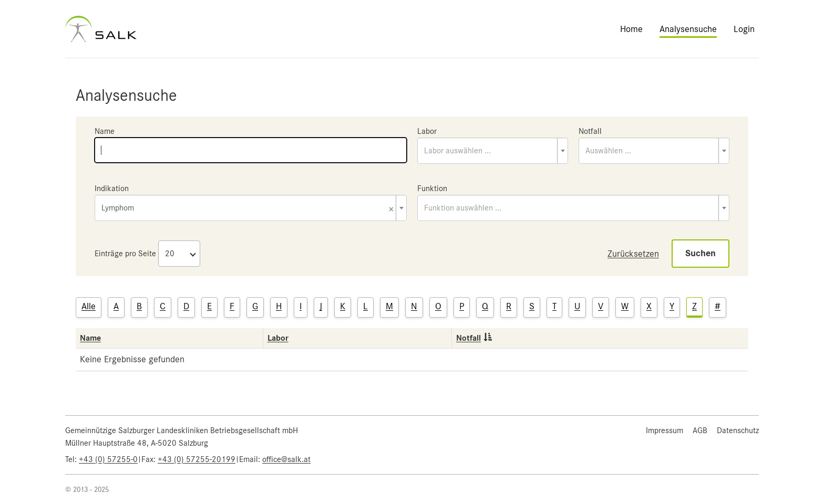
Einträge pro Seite (125, 254)
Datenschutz (738, 430)
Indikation (112, 188)
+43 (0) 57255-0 (108, 459)
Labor (427, 131)
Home (631, 29)
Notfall (590, 131)
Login (744, 29)
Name (105, 131)
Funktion (432, 188)
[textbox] (493, 151)
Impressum (665, 430)
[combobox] (493, 151)
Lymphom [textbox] (248, 209)
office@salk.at (286, 459)
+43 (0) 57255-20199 (197, 459)
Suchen (701, 253)
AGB (700, 430)
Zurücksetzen (633, 254)
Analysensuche (688, 29)
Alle (89, 306)
